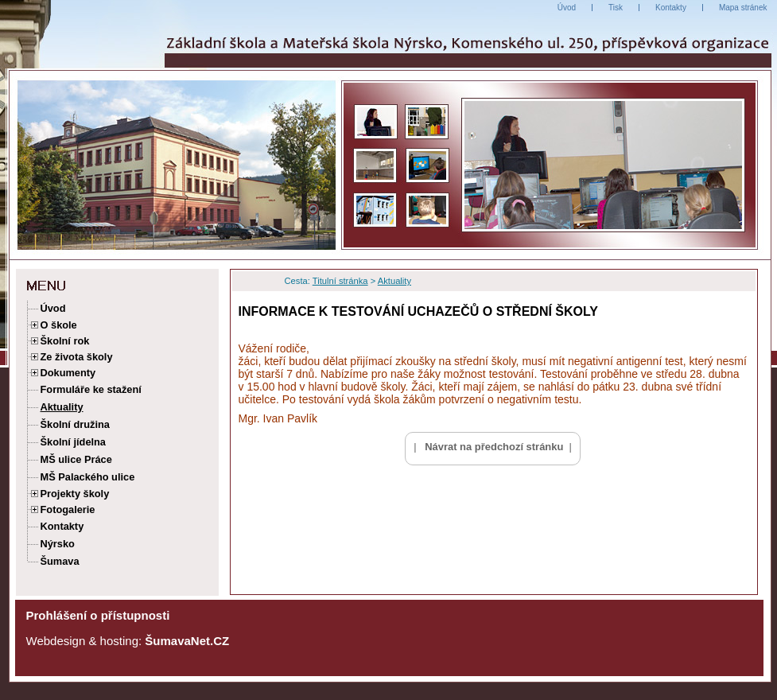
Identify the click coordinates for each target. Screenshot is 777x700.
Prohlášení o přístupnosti (98, 615)
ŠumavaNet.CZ (187, 641)
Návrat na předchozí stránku (494, 447)
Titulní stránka (340, 281)
